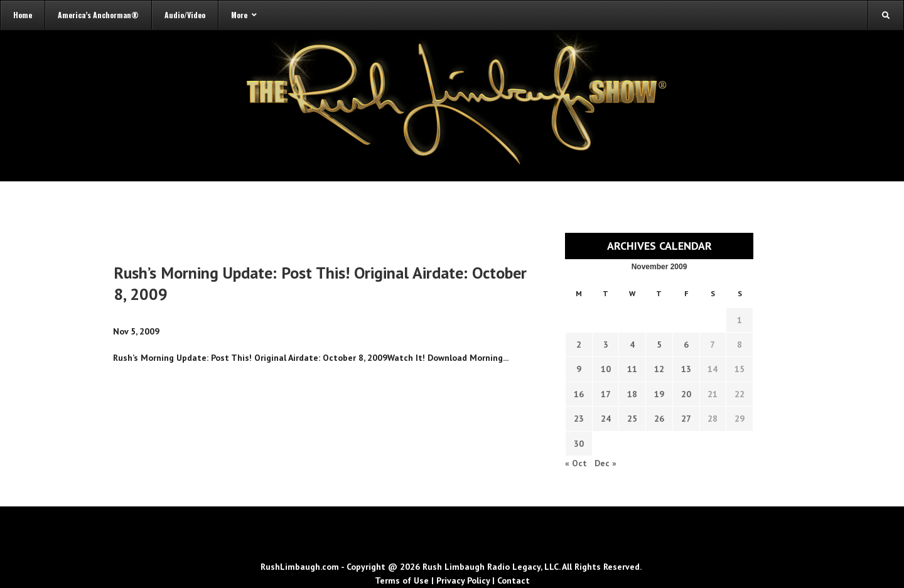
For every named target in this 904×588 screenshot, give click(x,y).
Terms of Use (402, 580)
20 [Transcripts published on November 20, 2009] (686, 394)
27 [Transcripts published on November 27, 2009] (686, 419)
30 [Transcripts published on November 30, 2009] (579, 444)
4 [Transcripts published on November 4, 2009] (632, 345)
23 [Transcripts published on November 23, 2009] (579, 419)
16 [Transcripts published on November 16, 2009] (579, 394)
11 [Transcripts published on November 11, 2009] (632, 369)
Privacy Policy (463, 580)
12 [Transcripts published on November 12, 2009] (659, 369)
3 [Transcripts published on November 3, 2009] (606, 345)
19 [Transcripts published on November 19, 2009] (659, 394)
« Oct (576, 463)
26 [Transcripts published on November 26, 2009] (659, 419)
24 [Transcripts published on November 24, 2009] (606, 419)
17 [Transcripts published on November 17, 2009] (606, 394)
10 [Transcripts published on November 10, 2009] (606, 369)
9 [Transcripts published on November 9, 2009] (579, 369)
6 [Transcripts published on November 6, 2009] (686, 345)
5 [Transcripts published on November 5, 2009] (659, 345)
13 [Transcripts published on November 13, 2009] (686, 369)
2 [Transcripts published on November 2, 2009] (579, 345)
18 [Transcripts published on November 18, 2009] (632, 394)
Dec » (605, 463)
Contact (514, 580)
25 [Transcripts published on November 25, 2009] (632, 419)
